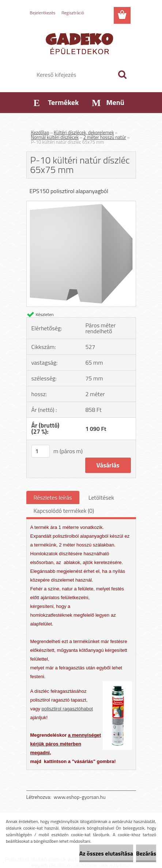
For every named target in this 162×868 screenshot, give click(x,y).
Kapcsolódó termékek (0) (64, 511)
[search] (122, 75)
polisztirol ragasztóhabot (67, 709)
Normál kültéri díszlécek (55, 137)
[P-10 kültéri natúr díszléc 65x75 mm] (81, 204)
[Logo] (81, 43)
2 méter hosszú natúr (105, 137)
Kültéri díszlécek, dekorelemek (84, 132)
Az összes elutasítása (106, 853)
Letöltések (101, 497)
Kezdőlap (40, 132)
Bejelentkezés (43, 13)
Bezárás (146, 853)
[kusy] (41, 451)
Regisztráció (73, 13)
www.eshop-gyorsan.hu (80, 797)
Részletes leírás (53, 497)
